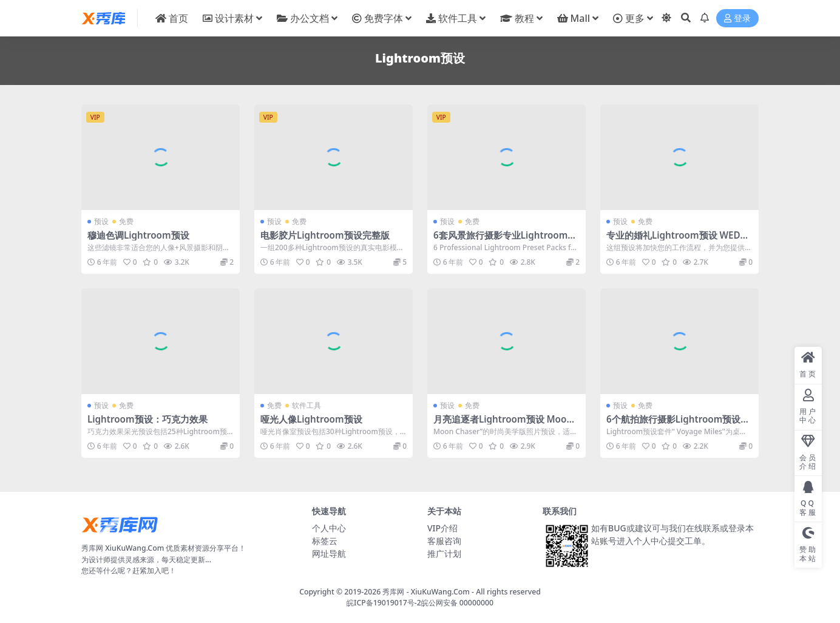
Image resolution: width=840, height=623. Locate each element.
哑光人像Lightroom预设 (311, 419)
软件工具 (307, 405)
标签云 (325, 541)
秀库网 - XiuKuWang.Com (427, 592)
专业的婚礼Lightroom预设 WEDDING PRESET (678, 240)
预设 (101, 221)
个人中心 (329, 528)
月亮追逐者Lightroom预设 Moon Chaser (503, 424)
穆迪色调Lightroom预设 (138, 235)
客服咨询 (444, 541)
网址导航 (329, 553)
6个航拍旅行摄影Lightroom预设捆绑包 (678, 424)
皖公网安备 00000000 (457, 603)
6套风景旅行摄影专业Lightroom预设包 (505, 240)
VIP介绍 (442, 528)
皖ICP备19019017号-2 (384, 603)
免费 (126, 221)
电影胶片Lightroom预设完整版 (325, 235)
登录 (737, 19)
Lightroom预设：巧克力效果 (147, 419)
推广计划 (444, 553)
